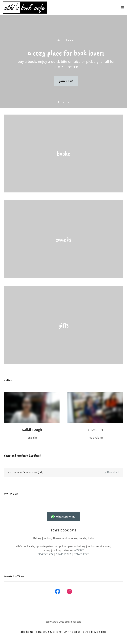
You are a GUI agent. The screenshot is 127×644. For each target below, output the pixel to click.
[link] (25, 8)
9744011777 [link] (81, 554)
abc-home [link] (27, 632)
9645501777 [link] (63, 40)
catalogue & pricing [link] (49, 632)
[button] (122, 8)
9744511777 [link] (63, 554)
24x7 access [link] (72, 632)
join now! (66, 81)
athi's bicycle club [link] (95, 632)
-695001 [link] (80, 550)
